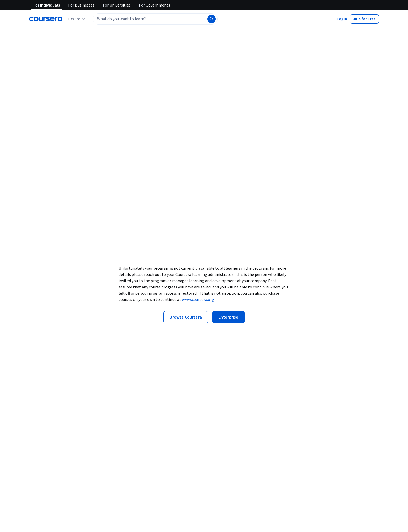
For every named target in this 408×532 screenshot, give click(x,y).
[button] (342, 19)
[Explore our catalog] (77, 19)
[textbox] (155, 19)
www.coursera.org (198, 300)
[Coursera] (46, 19)
